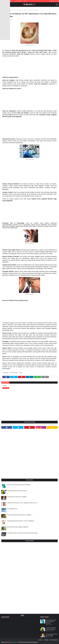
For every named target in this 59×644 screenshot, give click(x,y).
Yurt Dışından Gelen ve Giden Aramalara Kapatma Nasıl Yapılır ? (22, 533)
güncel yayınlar (6, 373)
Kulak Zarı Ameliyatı (14, 373)
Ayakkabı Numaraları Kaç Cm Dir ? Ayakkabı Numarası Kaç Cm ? (22, 503)
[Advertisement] (29, 66)
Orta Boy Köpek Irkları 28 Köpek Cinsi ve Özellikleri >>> (20, 515)
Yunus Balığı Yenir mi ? (12, 509)
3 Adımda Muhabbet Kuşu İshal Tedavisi (17, 491)
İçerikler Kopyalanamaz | (33, 642)
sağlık (21, 373)
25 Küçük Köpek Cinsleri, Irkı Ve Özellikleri (17, 497)
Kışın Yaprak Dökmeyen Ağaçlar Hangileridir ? (18, 527)
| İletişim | (25, 1)
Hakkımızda (46, 640)
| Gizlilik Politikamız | (18, 1)
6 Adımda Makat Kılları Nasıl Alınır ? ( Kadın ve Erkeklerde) (21, 521)
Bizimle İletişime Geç (54, 640)
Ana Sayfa (40, 640)
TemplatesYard (15, 642)
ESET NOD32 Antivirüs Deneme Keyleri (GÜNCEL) (18, 485)
